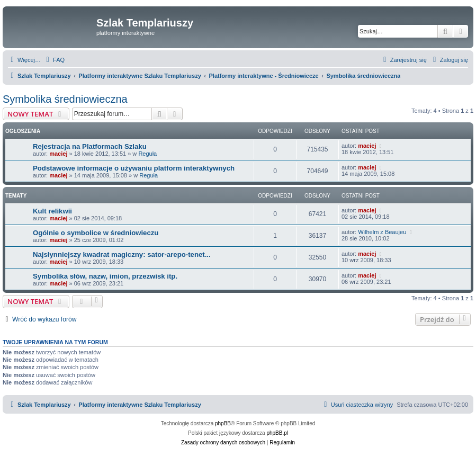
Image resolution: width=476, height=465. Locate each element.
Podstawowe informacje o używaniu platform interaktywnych (134, 168)
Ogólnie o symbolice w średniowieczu (96, 233)
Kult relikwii (52, 211)
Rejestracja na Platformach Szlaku (90, 146)
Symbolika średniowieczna (65, 99)
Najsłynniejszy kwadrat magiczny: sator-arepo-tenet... (122, 254)
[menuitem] (54, 60)
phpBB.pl (277, 433)
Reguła (147, 154)
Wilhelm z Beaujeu (382, 232)
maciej (58, 154)
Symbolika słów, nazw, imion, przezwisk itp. (105, 276)
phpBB (223, 423)
